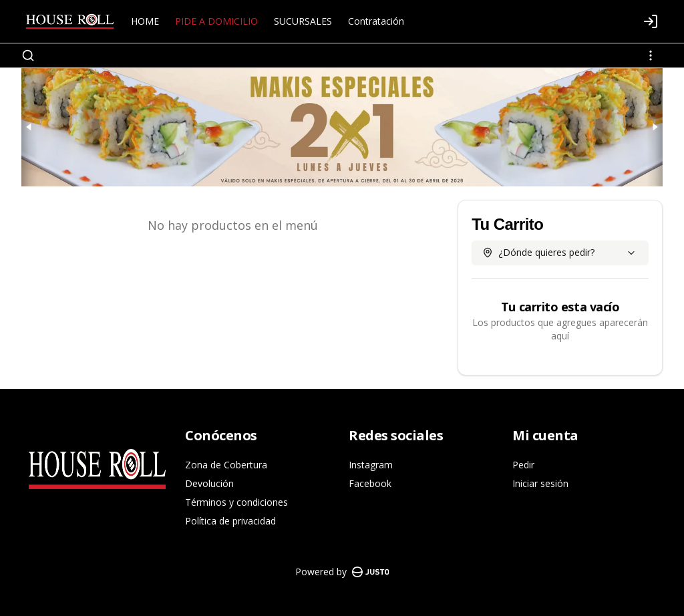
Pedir (523, 465)
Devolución (209, 483)
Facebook (370, 483)
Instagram (371, 465)
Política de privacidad (230, 521)
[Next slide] (655, 127)
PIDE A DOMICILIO (216, 21)
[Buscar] (28, 55)
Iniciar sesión (540, 483)
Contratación (376, 21)
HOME (145, 21)
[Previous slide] (29, 127)
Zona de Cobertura (226, 465)
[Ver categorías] (651, 55)
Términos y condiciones (236, 502)
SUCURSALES (303, 21)
